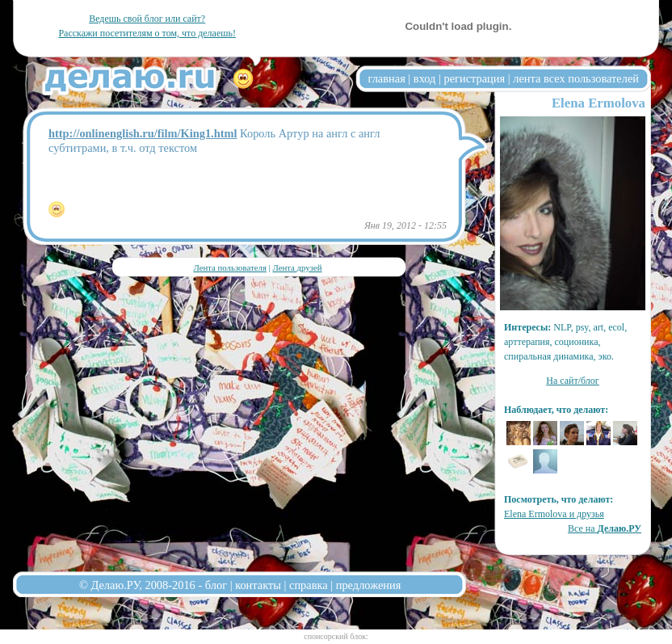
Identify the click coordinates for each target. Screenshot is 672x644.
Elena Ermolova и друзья (554, 514)
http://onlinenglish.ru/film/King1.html (143, 133)
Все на (605, 528)
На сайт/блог (573, 381)
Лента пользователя (229, 267)
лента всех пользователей (576, 78)
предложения (369, 585)
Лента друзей (297, 267)
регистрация (474, 78)
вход (425, 78)
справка (309, 585)
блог (216, 585)
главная (387, 78)
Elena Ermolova (598, 103)
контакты (258, 585)
